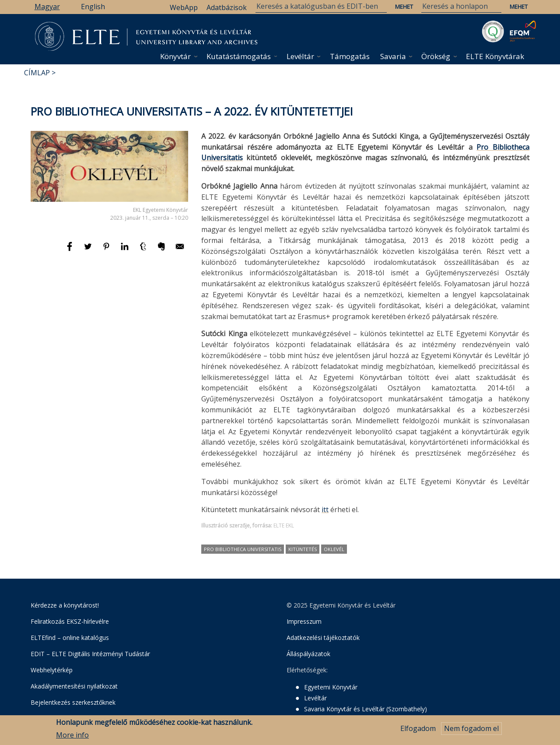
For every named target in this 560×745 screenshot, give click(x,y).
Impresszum (304, 621)
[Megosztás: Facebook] (70, 250)
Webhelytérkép (52, 670)
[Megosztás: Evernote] (162, 250)
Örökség (436, 56)
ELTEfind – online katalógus (70, 638)
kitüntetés (303, 549)
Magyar (47, 7)
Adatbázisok (227, 7)
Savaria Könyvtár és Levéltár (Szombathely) (366, 709)
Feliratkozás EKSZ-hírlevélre (70, 621)
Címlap (37, 73)
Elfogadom (418, 729)
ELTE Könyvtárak (495, 56)
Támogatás (350, 56)
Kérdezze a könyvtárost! (65, 605)
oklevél (334, 549)
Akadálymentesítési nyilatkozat (74, 686)
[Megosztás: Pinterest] (107, 250)
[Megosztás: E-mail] (180, 250)
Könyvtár (175, 56)
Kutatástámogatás (239, 56)
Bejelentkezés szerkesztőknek (73, 702)
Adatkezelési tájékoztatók (323, 638)
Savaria (393, 56)
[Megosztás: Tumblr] (144, 250)
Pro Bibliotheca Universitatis (243, 549)
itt (325, 510)
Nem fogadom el (471, 729)
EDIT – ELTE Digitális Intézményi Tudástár (90, 654)
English (93, 7)
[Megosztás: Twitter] (89, 250)
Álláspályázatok (308, 654)
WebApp (184, 7)
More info (72, 735)
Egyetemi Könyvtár (331, 687)
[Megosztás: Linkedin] (126, 250)
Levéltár (300, 56)
